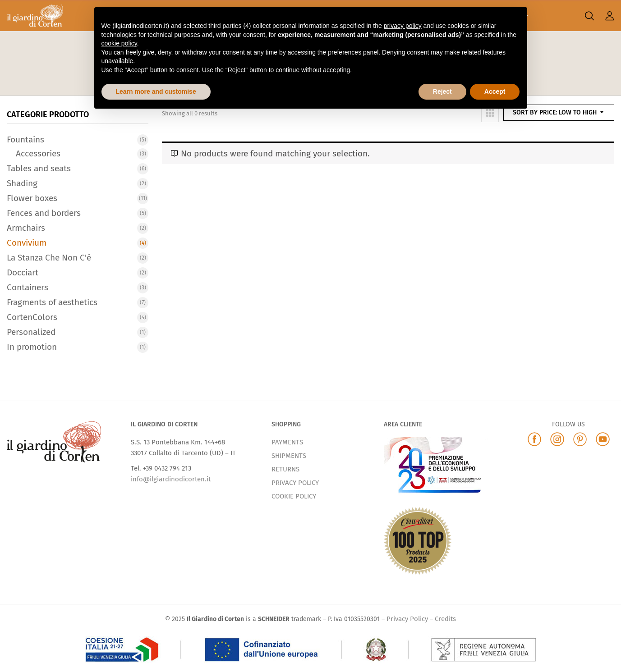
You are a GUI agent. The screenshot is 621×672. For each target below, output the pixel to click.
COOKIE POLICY (294, 496)
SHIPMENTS (289, 456)
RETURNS (285, 469)
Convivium (27, 243)
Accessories (38, 153)
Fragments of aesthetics (52, 302)
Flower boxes (32, 198)
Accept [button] (495, 91)
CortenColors (32, 317)
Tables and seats (39, 168)
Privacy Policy (407, 619)
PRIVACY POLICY (295, 483)
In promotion (32, 347)
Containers (28, 287)
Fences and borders (44, 213)
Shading (22, 183)
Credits (445, 619)
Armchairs (26, 228)
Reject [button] (442, 91)
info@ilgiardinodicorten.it (171, 479)
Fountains (25, 139)
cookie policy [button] (119, 43)
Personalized (31, 332)
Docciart (23, 272)
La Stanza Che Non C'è (49, 258)
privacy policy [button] (403, 26)
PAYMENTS (287, 442)
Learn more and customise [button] (156, 91)
